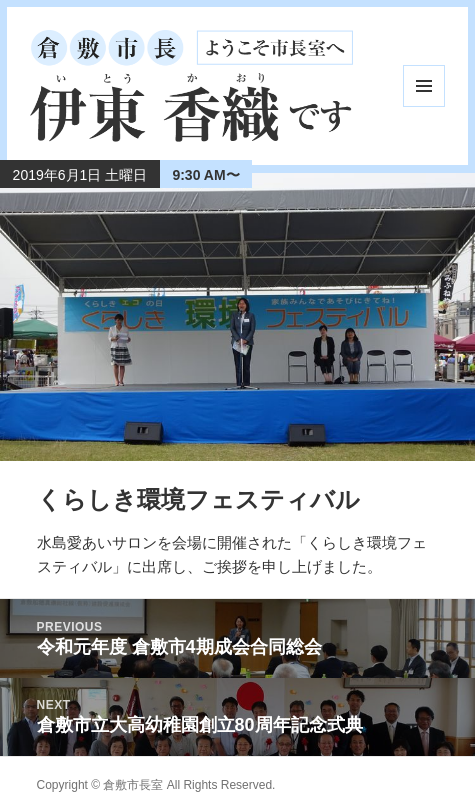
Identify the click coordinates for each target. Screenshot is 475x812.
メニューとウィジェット (424, 86)
